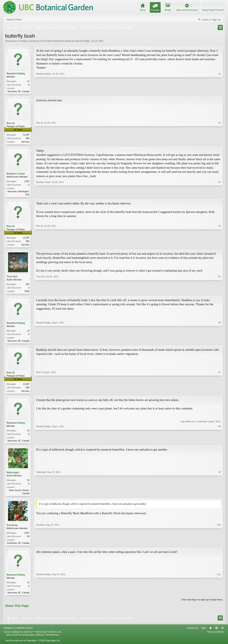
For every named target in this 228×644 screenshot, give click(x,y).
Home (210, 632)
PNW (27, 293)
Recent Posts (14, 20)
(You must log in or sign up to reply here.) (202, 604)
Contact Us (192, 632)
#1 (220, 91)
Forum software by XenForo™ (33, 636)
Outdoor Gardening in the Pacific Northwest (42, 41)
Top (216, 632)
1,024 (27, 182)
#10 (219, 546)
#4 (220, 246)
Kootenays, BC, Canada (18, 547)
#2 (220, 142)
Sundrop (12, 529)
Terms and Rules (215, 636)
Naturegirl (13, 476)
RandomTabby (83, 41)
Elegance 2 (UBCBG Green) (18, 632)
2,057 (27, 537)
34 (28, 484)
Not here (25, 142)
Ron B (11, 123)
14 (28, 81)
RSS (222, 632)
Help (204, 632)
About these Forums (213, 10)
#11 (219, 596)
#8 (220, 443)
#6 (220, 342)
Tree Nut (12, 278)
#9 (220, 496)
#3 (220, 195)
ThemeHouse (52, 639)
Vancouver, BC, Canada (18, 91)
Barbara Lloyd (16, 174)
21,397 (26, 135)
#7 (220, 393)
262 (28, 286)
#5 (220, 292)
